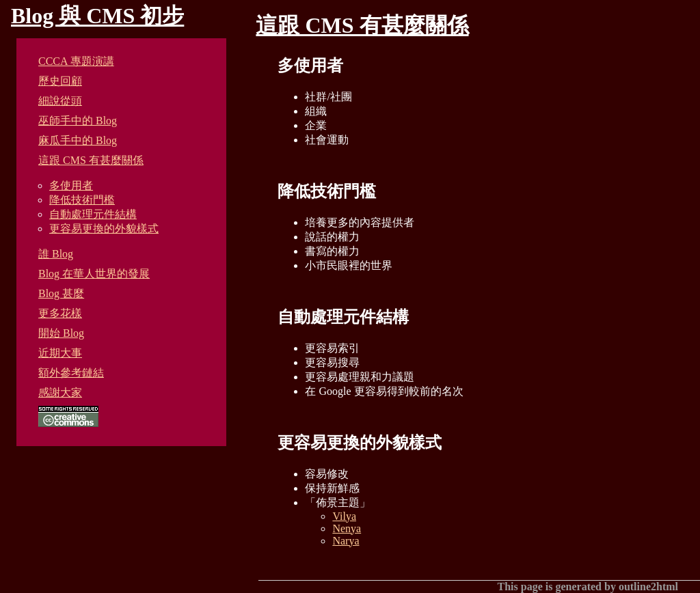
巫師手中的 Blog (78, 121)
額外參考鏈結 (71, 373)
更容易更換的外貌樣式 (104, 229)
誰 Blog (56, 254)
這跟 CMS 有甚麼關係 (91, 160)
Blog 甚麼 (61, 293)
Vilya (344, 516)
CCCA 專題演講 (76, 61)
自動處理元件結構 (93, 214)
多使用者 (71, 185)
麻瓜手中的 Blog (78, 140)
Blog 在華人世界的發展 (94, 274)
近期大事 (60, 353)
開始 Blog (61, 333)
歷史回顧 (60, 81)
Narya (346, 541)
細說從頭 (60, 101)
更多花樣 (60, 313)
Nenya (347, 528)
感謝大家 (60, 392)
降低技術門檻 (82, 200)
